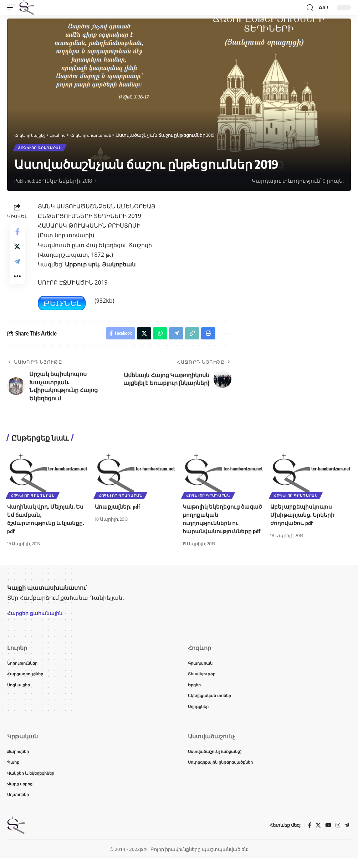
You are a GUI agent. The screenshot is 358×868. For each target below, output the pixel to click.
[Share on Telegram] (17, 268)
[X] (317, 835)
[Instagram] (337, 835)
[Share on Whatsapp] (155, 336)
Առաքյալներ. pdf (118, 510)
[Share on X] (17, 251)
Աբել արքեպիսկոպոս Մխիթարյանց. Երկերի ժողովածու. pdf (303, 518)
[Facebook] (308, 835)
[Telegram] (347, 835)
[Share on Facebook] (17, 234)
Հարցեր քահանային (38, 617)
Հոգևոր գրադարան (40, 149)
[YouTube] (327, 835)
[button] (13, 7)
